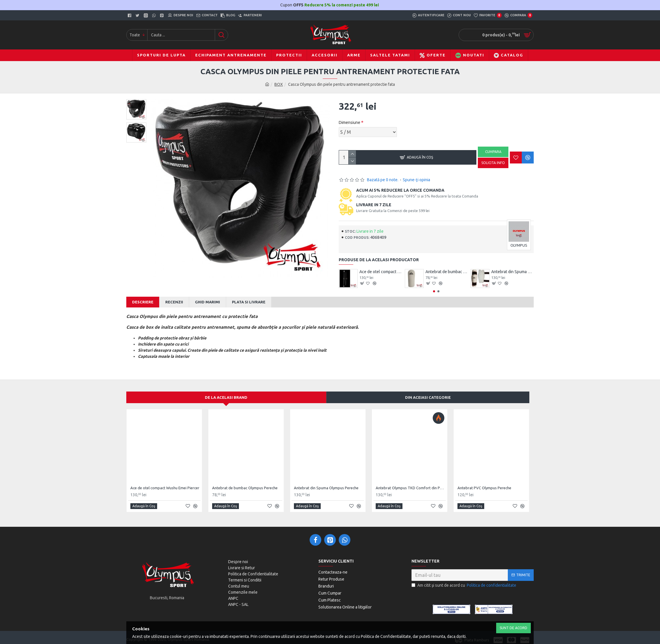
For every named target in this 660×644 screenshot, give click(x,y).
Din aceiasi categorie (428, 392)
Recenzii (174, 302)
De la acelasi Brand (226, 392)
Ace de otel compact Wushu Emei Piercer (381, 272)
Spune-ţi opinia (416, 180)
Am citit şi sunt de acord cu (464, 580)
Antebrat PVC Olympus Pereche (484, 482)
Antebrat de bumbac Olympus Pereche (447, 272)
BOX (279, 84)
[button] (434, 291)
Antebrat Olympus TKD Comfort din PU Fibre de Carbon (411, 482)
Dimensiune (349, 122)
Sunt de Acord (513, 628)
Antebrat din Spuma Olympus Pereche (512, 272)
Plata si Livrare (249, 302)
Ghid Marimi (207, 302)
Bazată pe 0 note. (383, 180)
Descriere (143, 302)
